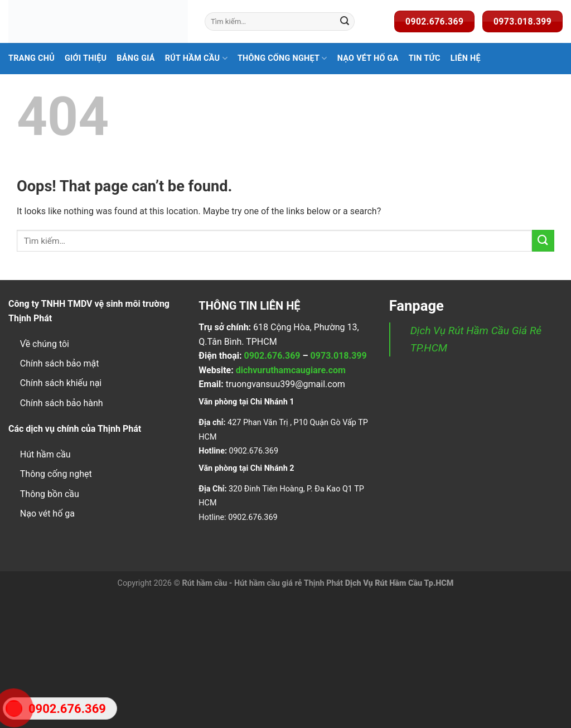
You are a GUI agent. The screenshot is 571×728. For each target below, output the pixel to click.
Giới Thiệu (86, 58)
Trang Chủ (32, 58)
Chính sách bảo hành (62, 403)
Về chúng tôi (45, 344)
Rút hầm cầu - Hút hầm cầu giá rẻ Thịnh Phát (262, 583)
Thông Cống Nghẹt (282, 58)
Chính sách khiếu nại (61, 383)
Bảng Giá (136, 58)
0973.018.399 (339, 356)
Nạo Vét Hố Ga (368, 58)
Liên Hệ (466, 58)
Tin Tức (425, 58)
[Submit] (345, 22)
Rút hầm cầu (196, 58)
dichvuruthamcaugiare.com (291, 370)
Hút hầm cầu (45, 454)
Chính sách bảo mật (60, 363)
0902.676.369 (272, 356)
